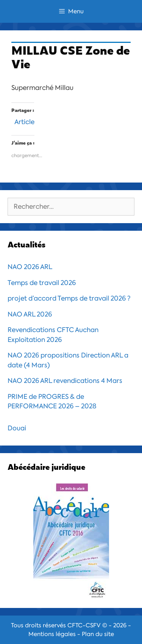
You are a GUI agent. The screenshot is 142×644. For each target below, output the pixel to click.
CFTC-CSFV (84, 625)
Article (24, 121)
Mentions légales (52, 634)
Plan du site (98, 634)
